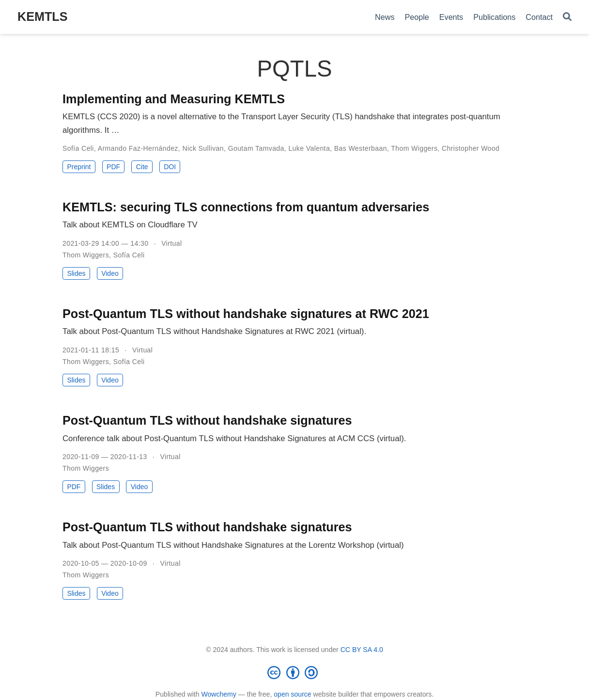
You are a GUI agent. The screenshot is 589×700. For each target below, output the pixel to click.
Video (110, 273)
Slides (76, 273)
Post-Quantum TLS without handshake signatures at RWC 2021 (246, 314)
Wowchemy (218, 694)
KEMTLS (43, 16)
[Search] (567, 17)
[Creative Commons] (295, 672)
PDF (113, 167)
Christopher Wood (471, 148)
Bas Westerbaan (361, 148)
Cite (142, 167)
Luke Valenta (309, 148)
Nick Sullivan (203, 148)
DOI (170, 167)
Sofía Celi (78, 148)
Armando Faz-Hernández (138, 148)
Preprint (79, 167)
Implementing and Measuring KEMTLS (174, 99)
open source (292, 694)
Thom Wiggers (414, 148)
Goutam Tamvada (256, 148)
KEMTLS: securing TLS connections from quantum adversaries (246, 207)
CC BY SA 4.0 (362, 650)
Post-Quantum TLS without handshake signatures (207, 420)
